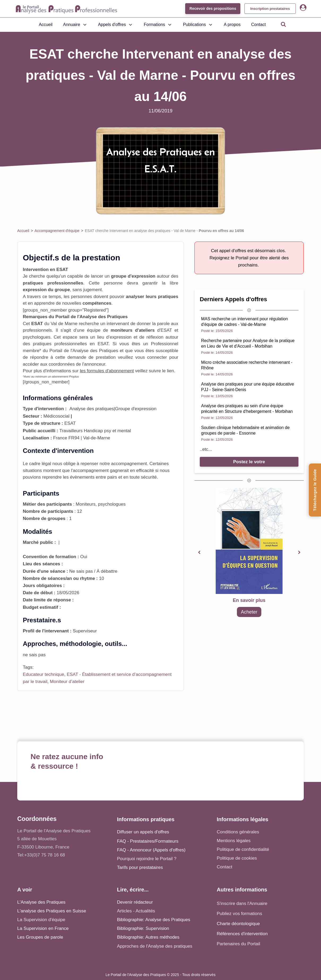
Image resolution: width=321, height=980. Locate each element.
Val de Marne (64, 324)
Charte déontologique (238, 924)
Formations (158, 25)
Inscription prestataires (269, 8)
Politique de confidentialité (243, 849)
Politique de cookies (237, 858)
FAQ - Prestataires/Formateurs (148, 841)
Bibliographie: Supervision (143, 928)
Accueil (46, 25)
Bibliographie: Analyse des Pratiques (154, 920)
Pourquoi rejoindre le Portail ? (147, 859)
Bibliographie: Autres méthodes (148, 937)
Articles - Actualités (136, 911)
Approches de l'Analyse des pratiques (155, 946)
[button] (199, 552)
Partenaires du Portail (239, 944)
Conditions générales (238, 832)
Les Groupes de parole (40, 937)
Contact (259, 25)
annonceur (95, 364)
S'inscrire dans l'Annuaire (242, 904)
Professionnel (165, 344)
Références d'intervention (242, 934)
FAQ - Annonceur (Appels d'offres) (151, 850)
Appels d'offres (116, 25)
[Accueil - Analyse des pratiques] (66, 9)
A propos (232, 25)
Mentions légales (234, 841)
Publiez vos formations (239, 914)
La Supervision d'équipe (41, 920)
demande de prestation (92, 357)
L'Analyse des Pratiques (41, 902)
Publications (198, 25)
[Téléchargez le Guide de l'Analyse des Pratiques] (315, 490)
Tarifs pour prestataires (140, 867)
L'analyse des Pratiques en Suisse (52, 911)
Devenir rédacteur (135, 902)
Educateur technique (44, 674)
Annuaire (75, 25)
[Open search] (283, 24)
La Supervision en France (43, 928)
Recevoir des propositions (210, 8)
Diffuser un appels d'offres (143, 832)
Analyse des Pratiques (95, 351)
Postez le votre (249, 462)
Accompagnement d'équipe (57, 231)
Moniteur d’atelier (67, 682)
